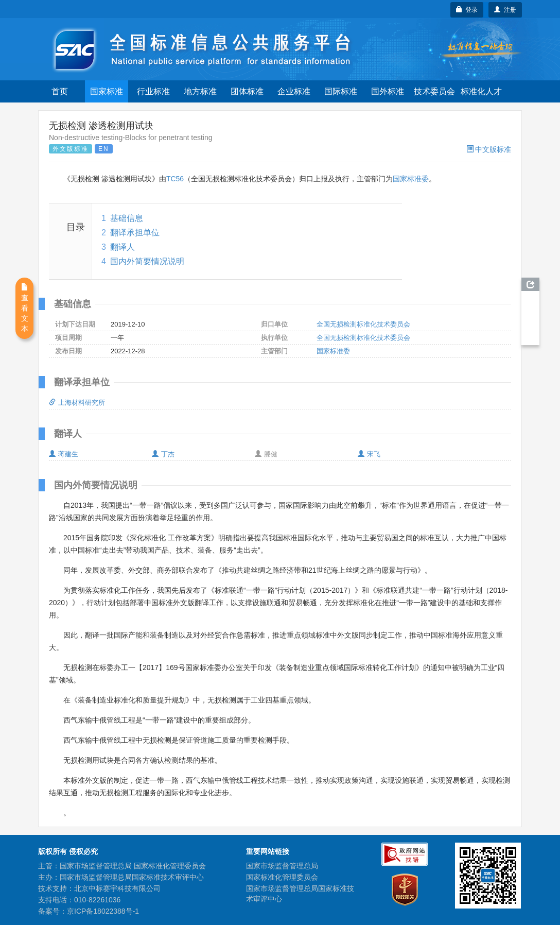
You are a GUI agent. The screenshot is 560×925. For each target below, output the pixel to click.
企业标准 (294, 91)
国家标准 (107, 91)
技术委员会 (434, 91)
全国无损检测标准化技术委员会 (363, 324)
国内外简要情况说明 (147, 261)
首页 (60, 91)
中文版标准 (489, 149)
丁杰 (163, 454)
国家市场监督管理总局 (282, 866)
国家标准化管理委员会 (282, 877)
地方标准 (200, 91)
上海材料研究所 (77, 402)
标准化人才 (481, 91)
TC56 (175, 179)
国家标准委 (411, 179)
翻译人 (122, 247)
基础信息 (127, 218)
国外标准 (388, 91)
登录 (467, 10)
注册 (505, 10)
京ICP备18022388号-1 (103, 911)
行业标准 (153, 91)
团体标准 (247, 91)
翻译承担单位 (135, 233)
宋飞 (369, 454)
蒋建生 (64, 454)
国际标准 (341, 91)
